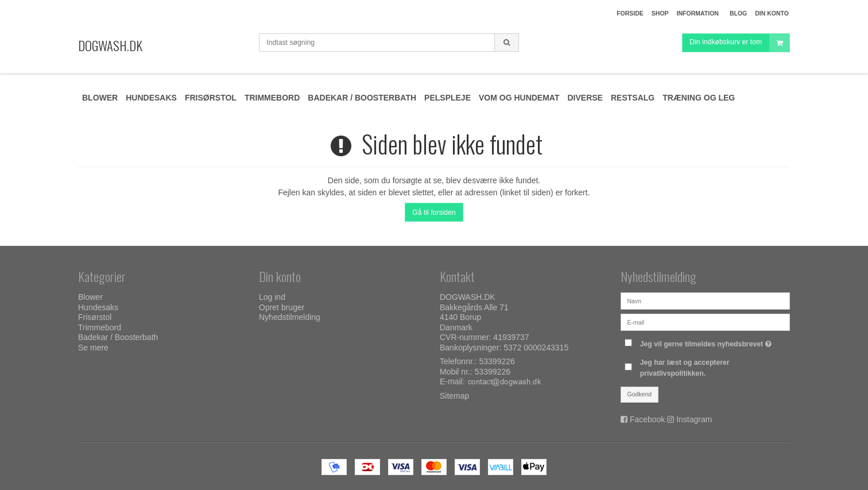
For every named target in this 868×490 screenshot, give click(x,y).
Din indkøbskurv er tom (739, 49)
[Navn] (705, 300)
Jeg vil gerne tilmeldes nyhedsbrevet (707, 342)
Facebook (647, 419)
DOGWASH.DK (110, 45)
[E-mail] (705, 322)
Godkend (640, 394)
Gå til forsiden (434, 213)
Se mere (93, 348)
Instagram (694, 419)
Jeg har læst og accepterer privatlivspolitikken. (685, 368)
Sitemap (454, 396)
